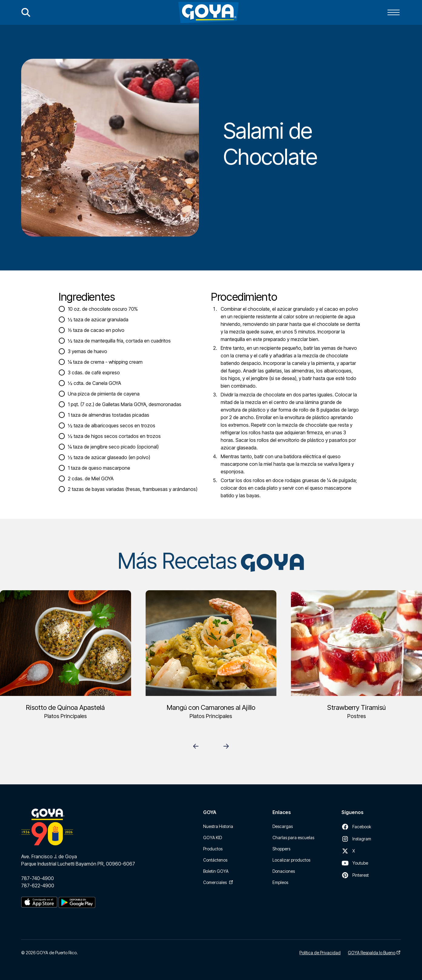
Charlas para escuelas (293, 838)
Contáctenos (215, 860)
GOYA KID (213, 838)
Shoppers (281, 849)
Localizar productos (291, 860)
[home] (208, 12)
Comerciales (215, 882)
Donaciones (284, 871)
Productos (213, 849)
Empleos (280, 882)
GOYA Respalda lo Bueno (372, 953)
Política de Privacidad (320, 953)
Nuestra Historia (218, 826)
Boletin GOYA (216, 871)
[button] (394, 12)
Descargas (283, 826)
